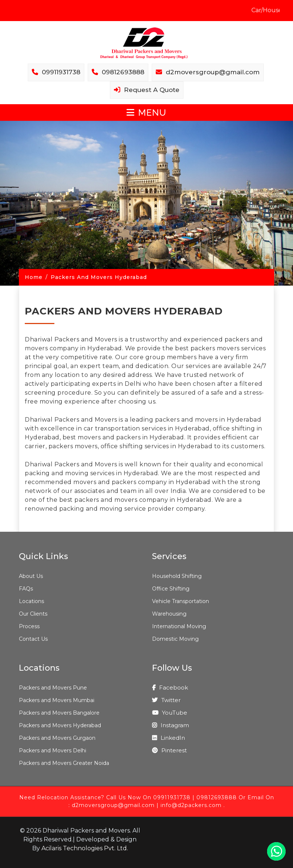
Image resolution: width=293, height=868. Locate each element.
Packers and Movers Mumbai (57, 700)
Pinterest (169, 750)
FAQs (26, 589)
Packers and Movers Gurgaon (57, 738)
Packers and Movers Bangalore (59, 713)
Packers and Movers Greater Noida (64, 763)
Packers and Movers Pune (53, 688)
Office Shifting (171, 589)
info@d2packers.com (191, 805)
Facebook (170, 687)
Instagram (171, 725)
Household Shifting (177, 576)
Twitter (166, 700)
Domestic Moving (175, 639)
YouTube (170, 713)
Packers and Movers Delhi (53, 750)
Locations (31, 601)
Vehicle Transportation (181, 601)
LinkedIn (169, 738)
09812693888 (217, 797)
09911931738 (172, 797)
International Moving (179, 626)
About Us (31, 576)
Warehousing (169, 614)
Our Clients (33, 614)
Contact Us (33, 639)
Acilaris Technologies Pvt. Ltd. (85, 848)
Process (29, 626)
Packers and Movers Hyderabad (60, 725)
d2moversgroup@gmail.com (113, 805)
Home (34, 277)
